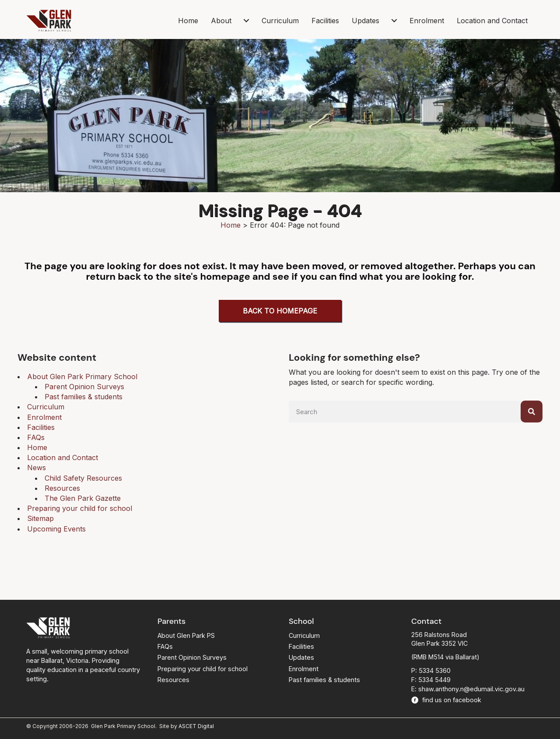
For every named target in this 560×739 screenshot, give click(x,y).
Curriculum (280, 21)
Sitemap (40, 518)
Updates (366, 21)
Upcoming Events (56, 529)
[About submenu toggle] (246, 21)
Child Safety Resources (83, 478)
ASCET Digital (196, 726)
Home (188, 21)
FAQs (36, 437)
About (221, 21)
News (37, 468)
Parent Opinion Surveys (84, 387)
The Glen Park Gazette (83, 498)
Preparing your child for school (80, 508)
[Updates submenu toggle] (394, 21)
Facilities (325, 21)
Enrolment (427, 21)
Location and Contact (492, 21)
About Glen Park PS (186, 635)
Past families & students (84, 397)
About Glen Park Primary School (82, 377)
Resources (62, 488)
